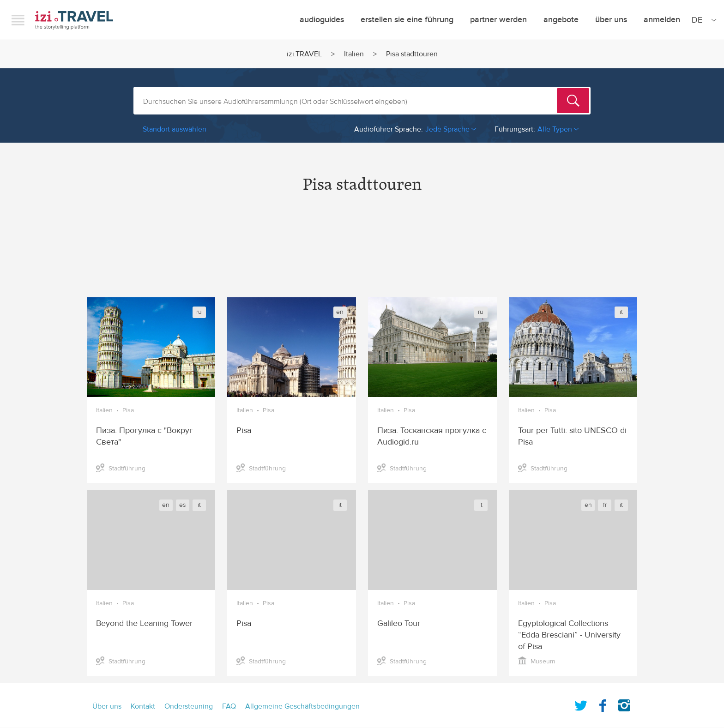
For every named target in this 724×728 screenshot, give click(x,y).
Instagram (624, 704)
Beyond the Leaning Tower (144, 623)
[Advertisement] (362, 253)
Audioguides (322, 20)
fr (605, 505)
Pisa (128, 410)
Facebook (603, 704)
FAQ (229, 706)
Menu (18, 20)
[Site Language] (702, 20)
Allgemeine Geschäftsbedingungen (302, 706)
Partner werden (498, 20)
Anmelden (662, 20)
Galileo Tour (399, 623)
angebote (561, 20)
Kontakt (143, 706)
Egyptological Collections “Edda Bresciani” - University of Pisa (569, 635)
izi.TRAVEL (74, 20)
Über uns (611, 20)
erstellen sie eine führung (407, 20)
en (340, 312)
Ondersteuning (189, 706)
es (182, 505)
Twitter (581, 704)
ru (199, 312)
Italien (354, 54)
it (621, 312)
